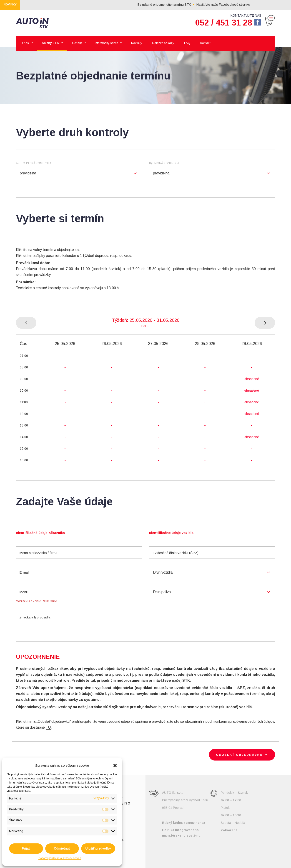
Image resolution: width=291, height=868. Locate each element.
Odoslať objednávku (242, 755)
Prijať (26, 848)
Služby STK (50, 43)
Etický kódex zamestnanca (184, 823)
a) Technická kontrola (34, 163)
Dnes (145, 326)
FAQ (187, 43)
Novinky (137, 43)
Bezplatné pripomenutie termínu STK (178, 5)
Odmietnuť (62, 848)
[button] (115, 766)
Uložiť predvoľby (98, 848)
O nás (25, 43)
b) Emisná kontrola (164, 163)
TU (48, 727)
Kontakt (205, 43)
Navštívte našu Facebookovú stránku (237, 5)
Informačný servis (107, 43)
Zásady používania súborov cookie (60, 858)
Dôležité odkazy (163, 43)
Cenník (77, 43)
